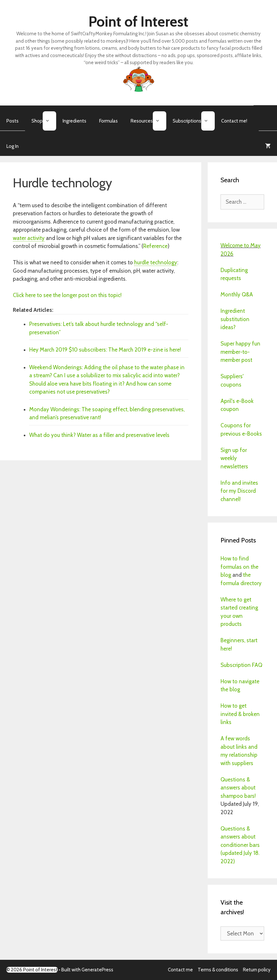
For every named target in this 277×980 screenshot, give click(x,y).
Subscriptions (194, 121)
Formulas (108, 121)
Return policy (257, 970)
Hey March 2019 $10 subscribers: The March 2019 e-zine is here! (105, 350)
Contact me (180, 970)
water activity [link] (29, 238)
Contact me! (234, 121)
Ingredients (74, 121)
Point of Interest (138, 21)
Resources (148, 121)
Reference (155, 246)
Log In (13, 146)
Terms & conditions (218, 970)
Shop (44, 121)
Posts (13, 121)
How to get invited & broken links (240, 714)
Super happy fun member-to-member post (240, 352)
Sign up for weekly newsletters (234, 458)
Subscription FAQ (241, 665)
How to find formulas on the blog (239, 567)
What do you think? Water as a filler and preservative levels (99, 435)
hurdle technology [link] (156, 262)
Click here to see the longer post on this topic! (68, 295)
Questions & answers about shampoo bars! (238, 788)
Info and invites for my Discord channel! (239, 491)
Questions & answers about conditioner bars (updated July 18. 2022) (240, 845)
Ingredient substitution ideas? (235, 319)
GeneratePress (97, 970)
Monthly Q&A (237, 294)
